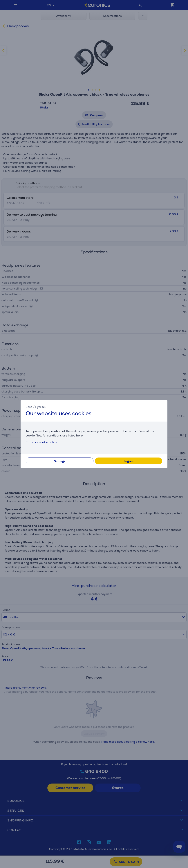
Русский (41, 407)
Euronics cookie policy (41, 442)
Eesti (29, 407)
